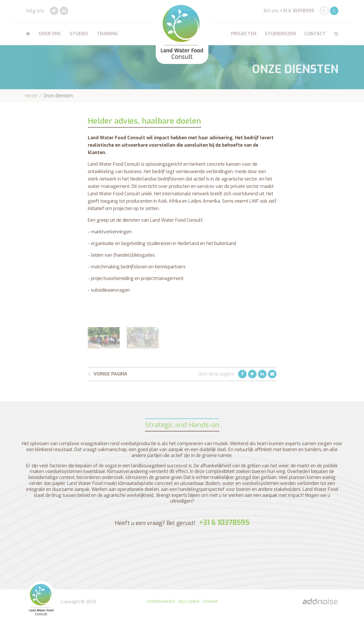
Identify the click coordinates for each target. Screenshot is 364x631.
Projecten (244, 34)
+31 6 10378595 (297, 11)
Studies (79, 34)
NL (334, 11)
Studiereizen (280, 34)
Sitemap (210, 602)
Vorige (108, 374)
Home (31, 96)
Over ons (50, 34)
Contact (315, 34)
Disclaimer (189, 602)
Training (107, 34)
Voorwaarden (161, 602)
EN (324, 11)
